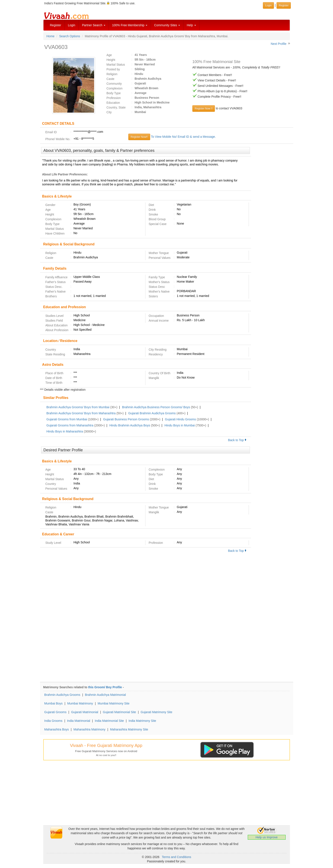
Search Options (70, 36)
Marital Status (116, 65)
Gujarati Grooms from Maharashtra (70, 425)
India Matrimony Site (142, 721)
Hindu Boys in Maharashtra (65, 431)
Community (114, 84)
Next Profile (278, 44)
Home (51, 36)
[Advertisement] (272, 213)
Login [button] (268, 5)
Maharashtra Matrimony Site (129, 729)
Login (72, 25)
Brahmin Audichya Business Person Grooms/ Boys (156, 407)
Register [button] (284, 5)
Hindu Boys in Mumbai (180, 425)
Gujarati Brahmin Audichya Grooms (152, 413)
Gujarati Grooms (55, 712)
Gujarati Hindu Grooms (180, 419)
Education (113, 103)
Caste (110, 79)
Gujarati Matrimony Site (156, 712)
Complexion (114, 88)
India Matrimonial (79, 721)
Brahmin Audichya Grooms (62, 695)
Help (191, 25)
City (109, 112)
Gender (51, 205)
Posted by (113, 69)
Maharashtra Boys (57, 729)
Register (56, 25)
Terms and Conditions (176, 857)
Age (109, 55)
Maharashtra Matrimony (90, 729)
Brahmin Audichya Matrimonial (105, 695)
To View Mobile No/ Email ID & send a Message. (183, 137)
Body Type (114, 93)
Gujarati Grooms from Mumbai (67, 419)
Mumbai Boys (54, 703)
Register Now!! (139, 137)
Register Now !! (204, 108)
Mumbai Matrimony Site (113, 703)
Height (111, 60)
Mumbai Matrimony (80, 703)
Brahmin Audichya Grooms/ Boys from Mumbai (78, 407)
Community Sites (167, 25)
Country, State (116, 107)
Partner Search (94, 25)
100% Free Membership (130, 25)
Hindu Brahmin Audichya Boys (130, 425)
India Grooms (53, 721)
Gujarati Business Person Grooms (126, 419)
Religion (112, 74)
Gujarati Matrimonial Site (119, 712)
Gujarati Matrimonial (85, 712)
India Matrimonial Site (109, 721)
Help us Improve (267, 837)
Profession (114, 98)
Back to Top (237, 440)
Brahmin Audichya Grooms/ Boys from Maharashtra (81, 413)
